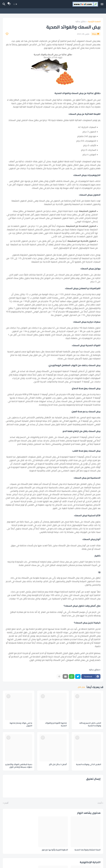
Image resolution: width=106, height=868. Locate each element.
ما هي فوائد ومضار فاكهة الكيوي (21, 724)
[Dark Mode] (15, 4)
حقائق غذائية (81, 22)
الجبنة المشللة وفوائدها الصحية (88, 850)
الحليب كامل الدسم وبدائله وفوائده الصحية (90, 724)
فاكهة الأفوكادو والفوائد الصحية (56, 724)
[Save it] (7, 34)
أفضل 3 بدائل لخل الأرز (58, 764)
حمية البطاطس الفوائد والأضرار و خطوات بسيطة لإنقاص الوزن (19, 766)
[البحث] (4, 4)
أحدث (100, 803)
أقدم (6, 803)
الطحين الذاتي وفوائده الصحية (89, 764)
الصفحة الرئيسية (94, 22)
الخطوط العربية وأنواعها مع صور (55, 850)
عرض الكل (81, 687)
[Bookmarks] (10, 4)
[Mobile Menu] (102, 4)
